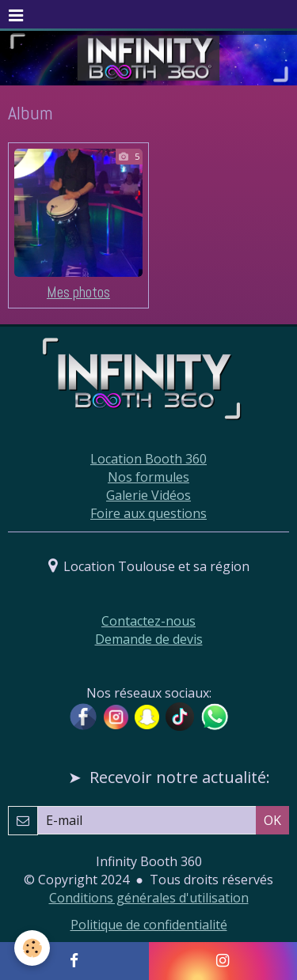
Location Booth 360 (148, 459)
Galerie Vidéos (148, 495)
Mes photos (78, 292)
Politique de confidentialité (149, 925)
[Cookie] (32, 948)
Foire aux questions (148, 513)
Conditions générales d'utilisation (149, 898)
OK (272, 820)
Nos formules (148, 477)
